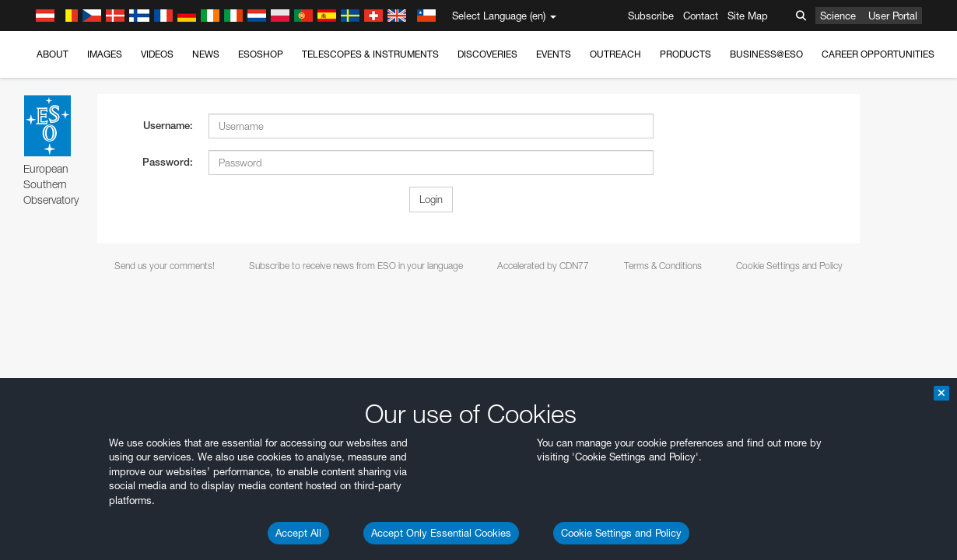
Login (431, 199)
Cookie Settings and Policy (621, 533)
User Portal (893, 16)
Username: (168, 126)
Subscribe (651, 16)
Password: (168, 162)
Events (554, 54)
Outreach (615, 54)
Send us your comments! (165, 266)
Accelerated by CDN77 (543, 266)
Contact (701, 16)
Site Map (748, 16)
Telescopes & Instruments (370, 54)
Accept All (298, 533)
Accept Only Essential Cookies (441, 533)
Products (685, 54)
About (53, 54)
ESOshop (261, 54)
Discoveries (487, 54)
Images (105, 54)
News (206, 54)
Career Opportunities (878, 54)
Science (838, 16)
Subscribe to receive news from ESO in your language (356, 266)
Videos (157, 54)
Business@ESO (766, 54)
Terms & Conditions (663, 266)
